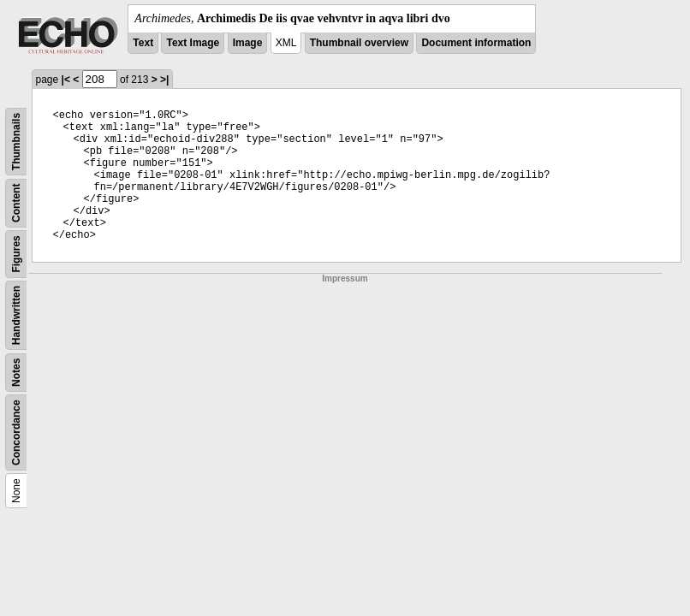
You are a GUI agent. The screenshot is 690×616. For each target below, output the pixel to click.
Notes (16, 373)
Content (16, 203)
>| (164, 80)
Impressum (345, 278)
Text (143, 43)
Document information (476, 43)
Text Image (193, 43)
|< (66, 80)
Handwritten (16, 315)
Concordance (16, 432)
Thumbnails (16, 142)
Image (248, 43)
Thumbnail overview (359, 43)
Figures (16, 254)
